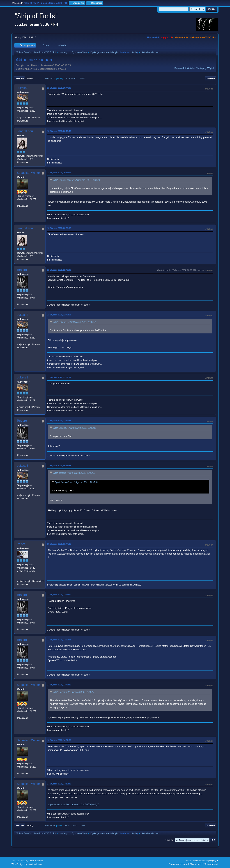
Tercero (22, 270)
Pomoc (188, 861)
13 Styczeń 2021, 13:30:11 (59, 640)
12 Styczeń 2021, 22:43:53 (59, 315)
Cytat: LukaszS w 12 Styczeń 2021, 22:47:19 (74, 428)
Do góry (19, 826)
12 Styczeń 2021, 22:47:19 (59, 377)
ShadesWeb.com (36, 864)
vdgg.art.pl (166, 37)
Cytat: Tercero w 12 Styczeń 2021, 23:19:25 (74, 473)
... (42, 78)
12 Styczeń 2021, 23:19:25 (59, 421)
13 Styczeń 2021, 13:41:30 (59, 685)
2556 (83, 78)
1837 (52, 78)
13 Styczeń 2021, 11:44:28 (59, 544)
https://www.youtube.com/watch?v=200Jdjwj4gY (73, 804)
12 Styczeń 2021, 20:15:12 (59, 173)
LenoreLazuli (25, 131)
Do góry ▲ (214, 861)
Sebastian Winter (28, 173)
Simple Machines (36, 861)
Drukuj (211, 78)
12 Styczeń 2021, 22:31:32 (59, 228)
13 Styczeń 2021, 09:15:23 (59, 466)
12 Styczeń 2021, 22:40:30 (59, 270)
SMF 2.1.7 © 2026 (19, 861)
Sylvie (134, 52)
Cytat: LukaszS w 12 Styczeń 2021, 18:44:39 (74, 322)
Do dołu (19, 78)
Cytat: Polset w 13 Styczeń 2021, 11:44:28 (73, 692)
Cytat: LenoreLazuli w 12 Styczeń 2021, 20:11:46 (76, 180)
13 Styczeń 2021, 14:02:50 (59, 740)
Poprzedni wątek (184, 68)
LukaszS (23, 88)
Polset (21, 544)
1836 (46, 78)
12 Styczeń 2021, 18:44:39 (59, 88)
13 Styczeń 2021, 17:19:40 (59, 784)
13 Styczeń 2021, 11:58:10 (59, 595)
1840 (74, 78)
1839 (67, 78)
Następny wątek (205, 68)
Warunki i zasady (200, 861)
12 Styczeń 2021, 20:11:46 (59, 131)
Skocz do (169, 840)
